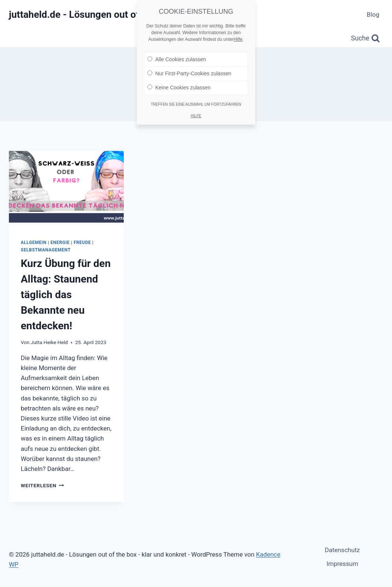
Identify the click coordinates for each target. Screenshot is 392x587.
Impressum (342, 564)
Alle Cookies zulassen (177, 58)
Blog (373, 14)
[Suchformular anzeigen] (365, 38)
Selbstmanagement (46, 250)
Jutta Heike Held (49, 342)
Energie (60, 243)
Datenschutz (343, 550)
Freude (82, 243)
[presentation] (66, 189)
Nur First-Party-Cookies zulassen (189, 72)
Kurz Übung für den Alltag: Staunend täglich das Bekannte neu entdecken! (66, 295)
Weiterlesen (42, 485)
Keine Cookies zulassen (179, 86)
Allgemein (34, 243)
